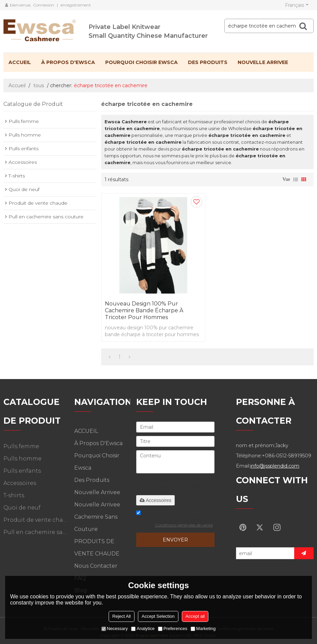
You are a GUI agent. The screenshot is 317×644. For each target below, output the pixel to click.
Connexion (44, 5)
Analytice (143, 629)
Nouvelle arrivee (263, 62)
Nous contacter (96, 566)
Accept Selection (158, 616)
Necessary (115, 629)
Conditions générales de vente (184, 525)
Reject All (122, 616)
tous (39, 85)
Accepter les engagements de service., (175, 520)
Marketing (203, 629)
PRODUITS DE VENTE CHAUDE (97, 547)
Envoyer (175, 540)
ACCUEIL (20, 62)
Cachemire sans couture (96, 523)
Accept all (195, 616)
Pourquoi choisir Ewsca (141, 62)
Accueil (17, 85)
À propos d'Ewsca (68, 62)
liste (296, 179)
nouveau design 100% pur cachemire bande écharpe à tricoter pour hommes (144, 310)
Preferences (173, 629)
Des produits (208, 62)
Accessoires (155, 500)
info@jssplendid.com (275, 466)
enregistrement (76, 5)
